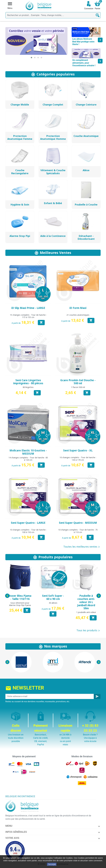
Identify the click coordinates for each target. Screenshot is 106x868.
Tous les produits (89, 631)
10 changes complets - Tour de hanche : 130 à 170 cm (78, 459)
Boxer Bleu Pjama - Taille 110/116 (20, 597)
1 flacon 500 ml (78, 387)
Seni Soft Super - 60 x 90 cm (53, 597)
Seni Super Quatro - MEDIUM (78, 523)
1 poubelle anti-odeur (86, 612)
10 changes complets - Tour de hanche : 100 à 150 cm (28, 531)
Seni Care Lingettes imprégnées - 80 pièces (28, 382)
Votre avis (12, 838)
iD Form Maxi (78, 308)
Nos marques (56, 646)
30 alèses (53, 603)
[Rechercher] (53, 15)
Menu (9, 826)
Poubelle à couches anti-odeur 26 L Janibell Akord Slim (86, 602)
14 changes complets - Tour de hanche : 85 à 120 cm (28, 459)
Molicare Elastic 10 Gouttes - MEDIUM (28, 452)
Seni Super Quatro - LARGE (28, 523)
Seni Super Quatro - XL (78, 450)
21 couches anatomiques (78, 315)
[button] (31, 58)
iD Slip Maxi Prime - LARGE (28, 308)
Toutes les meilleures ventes (82, 547)
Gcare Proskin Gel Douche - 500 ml (78, 382)
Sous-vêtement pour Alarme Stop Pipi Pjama (20, 604)
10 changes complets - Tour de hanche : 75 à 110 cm (78, 531)
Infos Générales (16, 832)
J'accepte (52, 864)
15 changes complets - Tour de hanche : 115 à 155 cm (28, 316)
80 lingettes (28, 387)
